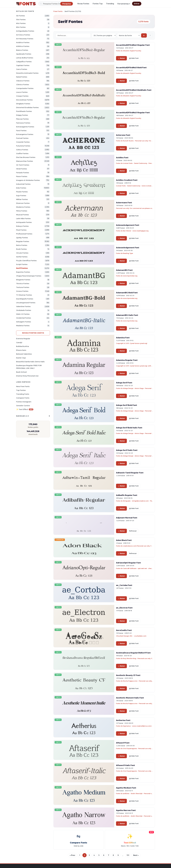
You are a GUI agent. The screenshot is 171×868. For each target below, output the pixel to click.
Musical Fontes (23, 215)
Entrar (137, 4)
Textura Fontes (23, 287)
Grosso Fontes (22, 291)
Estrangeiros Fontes (25, 134)
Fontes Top (98, 4)
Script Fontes (22, 264)
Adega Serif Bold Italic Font (129, 428)
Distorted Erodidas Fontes (27, 107)
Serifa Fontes (22, 257)
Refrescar (133, 531)
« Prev (72, 855)
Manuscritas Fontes (25, 161)
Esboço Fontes (22, 226)
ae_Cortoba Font (124, 585)
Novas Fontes (83, 4)
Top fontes (21, 390)
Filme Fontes (22, 211)
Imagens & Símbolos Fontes (28, 180)
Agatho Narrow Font (126, 810)
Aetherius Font (123, 720)
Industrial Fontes (23, 184)
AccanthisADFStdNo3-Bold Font (131, 68)
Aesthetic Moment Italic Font (130, 698)
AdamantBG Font (124, 270)
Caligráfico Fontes (24, 62)
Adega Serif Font (124, 383)
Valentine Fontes (23, 306)
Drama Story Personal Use (27, 376)
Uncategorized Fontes (26, 303)
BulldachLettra (23, 346)
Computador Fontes (25, 88)
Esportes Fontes (23, 272)
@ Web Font (134, 58)
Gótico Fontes (22, 150)
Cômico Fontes (23, 85)
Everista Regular (23, 339)
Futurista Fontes (23, 146)
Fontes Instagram (24, 402)
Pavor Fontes (22, 176)
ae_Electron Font (124, 608)
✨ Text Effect (25, 409)
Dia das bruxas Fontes (26, 157)
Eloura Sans (21, 350)
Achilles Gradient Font (127, 180)
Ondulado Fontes (24, 310)
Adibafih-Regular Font (127, 495)
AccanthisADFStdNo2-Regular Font (133, 45)
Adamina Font (123, 338)
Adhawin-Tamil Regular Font (130, 473)
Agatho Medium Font (126, 788)
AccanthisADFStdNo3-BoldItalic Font (134, 90)
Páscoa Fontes (22, 119)
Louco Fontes (22, 92)
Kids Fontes (21, 188)
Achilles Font (122, 158)
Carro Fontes (22, 69)
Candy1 (19, 342)
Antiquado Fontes (24, 222)
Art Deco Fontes (23, 35)
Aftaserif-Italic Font (125, 765)
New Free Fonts (23, 386)
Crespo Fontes (22, 96)
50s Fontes (21, 20)
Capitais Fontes (23, 65)
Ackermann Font (124, 203)
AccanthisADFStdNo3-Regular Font (133, 113)
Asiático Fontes (23, 42)
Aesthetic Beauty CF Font (128, 675)
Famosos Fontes (23, 123)
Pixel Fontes (21, 230)
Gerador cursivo (23, 406)
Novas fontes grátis (33, 333)
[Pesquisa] (56, 4)
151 (128, 855)
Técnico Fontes (23, 283)
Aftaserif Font (123, 743)
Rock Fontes (21, 249)
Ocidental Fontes (24, 318)
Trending (110, 4)
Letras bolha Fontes (25, 58)
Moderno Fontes (23, 207)
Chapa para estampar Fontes (29, 276)
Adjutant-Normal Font (127, 518)
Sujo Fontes (21, 196)
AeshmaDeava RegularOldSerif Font (133, 653)
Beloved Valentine (24, 354)
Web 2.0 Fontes (23, 314)
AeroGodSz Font (124, 630)
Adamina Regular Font (127, 360)
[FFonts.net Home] (26, 4)
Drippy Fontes (22, 115)
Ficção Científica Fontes (26, 261)
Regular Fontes (23, 241)
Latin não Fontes (23, 218)
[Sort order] (129, 35)
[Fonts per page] (104, 35)
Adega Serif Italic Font (127, 450)
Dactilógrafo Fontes (25, 299)
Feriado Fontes (23, 173)
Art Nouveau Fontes (25, 39)
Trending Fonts (23, 394)
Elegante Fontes (23, 280)
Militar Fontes (22, 199)
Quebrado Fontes (24, 54)
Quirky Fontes (22, 238)
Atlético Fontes (23, 46)
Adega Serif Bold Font (127, 405)
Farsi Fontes (21, 131)
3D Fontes (21, 16)
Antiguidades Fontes (25, 31)
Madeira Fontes (23, 326)
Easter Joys (21, 358)
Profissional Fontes (24, 234)
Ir (144, 35)
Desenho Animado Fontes (27, 73)
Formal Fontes (22, 138)
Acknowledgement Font (128, 225)
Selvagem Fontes (24, 322)
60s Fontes (21, 23)
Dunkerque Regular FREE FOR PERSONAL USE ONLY (29, 367)
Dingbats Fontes (23, 104)
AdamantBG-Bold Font (127, 293)
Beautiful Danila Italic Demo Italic (30, 362)
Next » (136, 855)
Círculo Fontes (22, 253)
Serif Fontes (22, 268)
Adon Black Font (124, 540)
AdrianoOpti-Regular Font (128, 563)
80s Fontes (21, 27)
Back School (21, 372)
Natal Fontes (22, 77)
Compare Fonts (23, 398)
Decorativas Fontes (24, 100)
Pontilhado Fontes (24, 111)
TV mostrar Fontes (24, 295)
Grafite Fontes (22, 153)
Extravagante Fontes (25, 127)
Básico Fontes (22, 50)
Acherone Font (123, 135)
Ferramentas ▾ (124, 4)
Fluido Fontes (22, 192)
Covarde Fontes (23, 142)
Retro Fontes (22, 245)
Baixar (121, 58)
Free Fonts (58, 11)
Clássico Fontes (23, 81)
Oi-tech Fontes (23, 165)
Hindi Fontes (22, 169)
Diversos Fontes (23, 203)
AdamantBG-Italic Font (127, 315)
